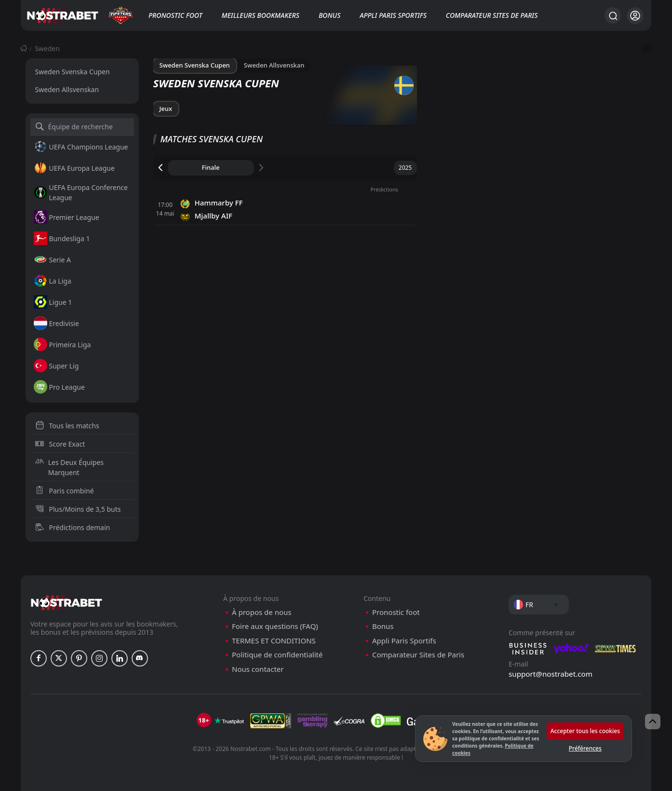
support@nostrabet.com (551, 674)
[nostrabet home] (67, 603)
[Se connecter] (635, 16)
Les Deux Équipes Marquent (70, 467)
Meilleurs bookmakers (261, 15)
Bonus (329, 15)
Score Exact (60, 444)
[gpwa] (271, 721)
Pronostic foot (175, 15)
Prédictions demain (73, 527)
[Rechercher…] (613, 15)
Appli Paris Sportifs (393, 15)
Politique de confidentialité (277, 655)
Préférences (585, 748)
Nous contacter (258, 669)
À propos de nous (262, 612)
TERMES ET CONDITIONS (274, 641)
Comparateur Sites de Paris (492, 15)
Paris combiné (65, 491)
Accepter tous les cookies (585, 731)
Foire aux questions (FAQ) (275, 626)
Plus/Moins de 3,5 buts (78, 509)
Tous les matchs (67, 426)
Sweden (47, 48)
